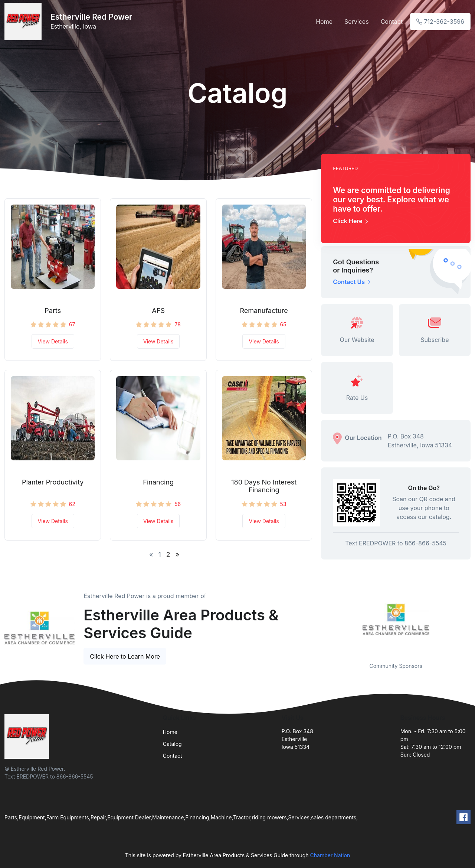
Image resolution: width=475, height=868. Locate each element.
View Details (53, 341)
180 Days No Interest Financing (264, 486)
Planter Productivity (53, 482)
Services (357, 22)
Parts (53, 311)
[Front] (24, 22)
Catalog (172, 744)
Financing (158, 482)
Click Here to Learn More (125, 656)
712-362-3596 (440, 22)
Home (324, 22)
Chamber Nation (330, 855)
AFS (158, 311)
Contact (392, 22)
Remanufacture (264, 311)
